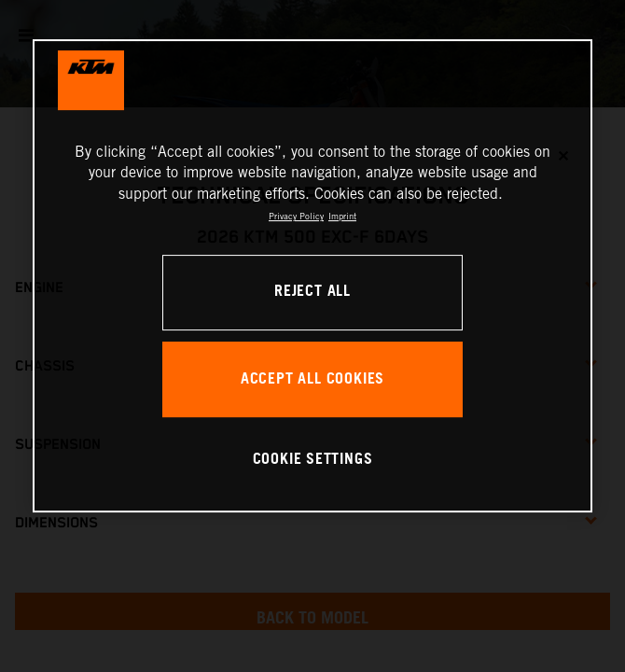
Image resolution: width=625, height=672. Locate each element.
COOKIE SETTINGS (313, 460)
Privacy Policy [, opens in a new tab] (296, 216)
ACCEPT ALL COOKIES (312, 379)
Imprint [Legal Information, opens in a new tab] (342, 216)
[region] (312, 276)
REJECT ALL (312, 292)
